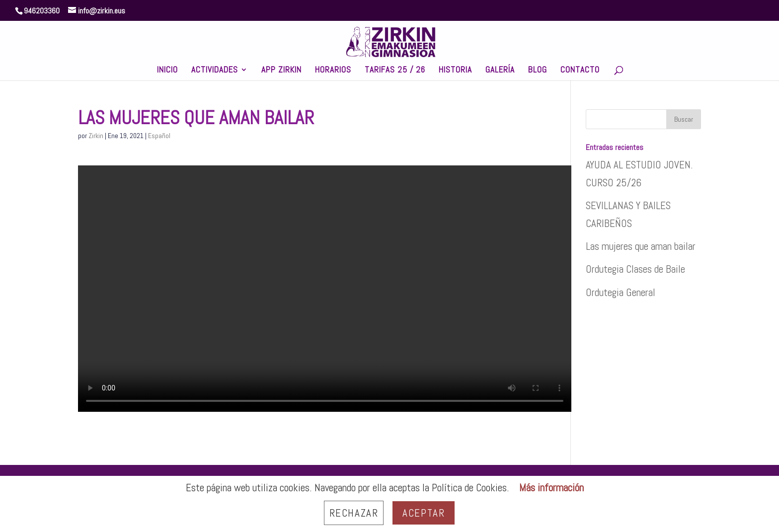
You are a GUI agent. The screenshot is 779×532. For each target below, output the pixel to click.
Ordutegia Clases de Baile (635, 269)
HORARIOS (333, 71)
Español (159, 136)
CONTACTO (580, 71)
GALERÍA (500, 71)
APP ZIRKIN (281, 71)
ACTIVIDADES (215, 71)
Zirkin (96, 136)
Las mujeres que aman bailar (641, 246)
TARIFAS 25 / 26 (395, 71)
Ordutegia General (621, 292)
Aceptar (424, 513)
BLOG (538, 71)
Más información (551, 488)
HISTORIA (455, 71)
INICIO (167, 71)
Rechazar (354, 513)
